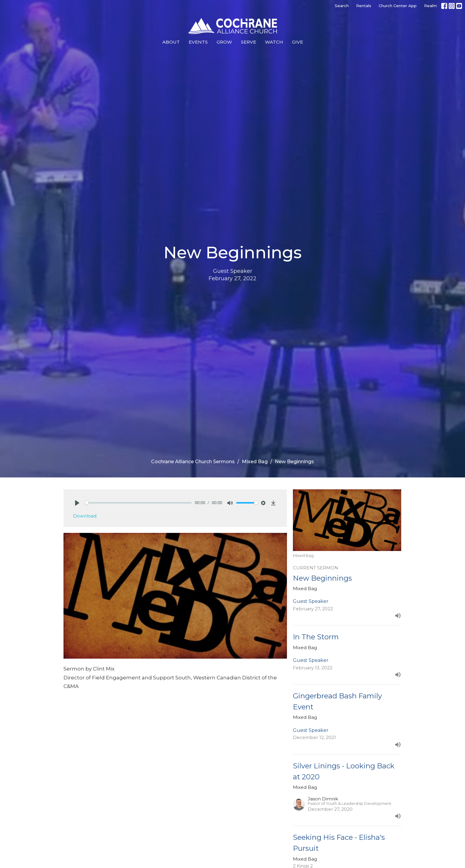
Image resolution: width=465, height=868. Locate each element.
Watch (274, 42)
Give (297, 42)
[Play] (77, 503)
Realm (430, 6)
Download (85, 516)
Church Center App (398, 6)
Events (198, 42)
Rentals (364, 6)
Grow (224, 42)
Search (342, 6)
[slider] (138, 503)
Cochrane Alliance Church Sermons (193, 462)
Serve (249, 42)
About (171, 42)
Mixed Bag (255, 462)
